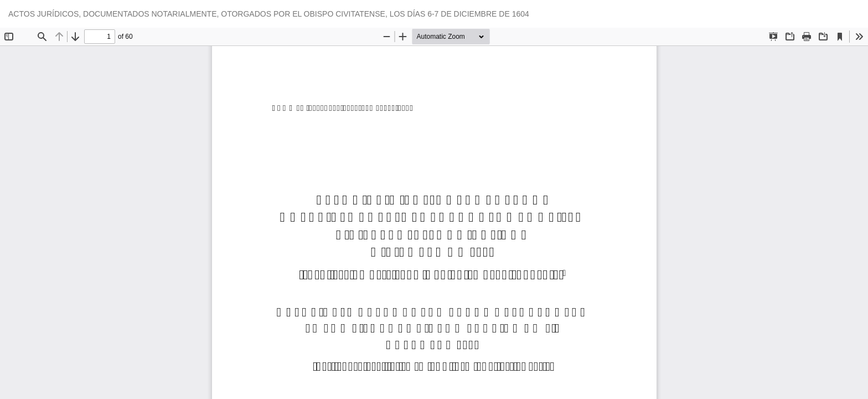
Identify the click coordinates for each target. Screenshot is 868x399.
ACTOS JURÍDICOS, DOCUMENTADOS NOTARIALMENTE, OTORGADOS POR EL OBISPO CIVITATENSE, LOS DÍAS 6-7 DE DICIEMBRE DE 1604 (269, 14)
